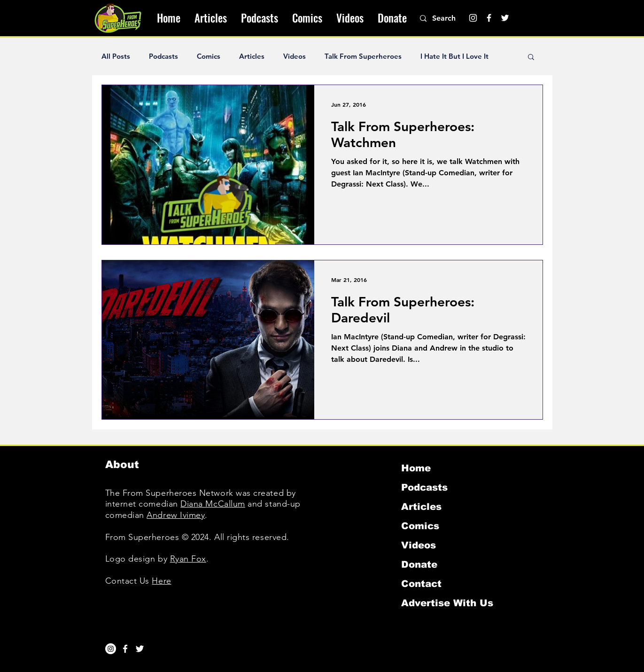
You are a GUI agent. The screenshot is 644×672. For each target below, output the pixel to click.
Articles (252, 56)
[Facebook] (489, 18)
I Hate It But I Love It (454, 56)
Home (416, 468)
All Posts (116, 56)
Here (161, 581)
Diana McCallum (213, 504)
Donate (419, 564)
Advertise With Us (447, 603)
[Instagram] (473, 18)
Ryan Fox (188, 559)
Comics (209, 56)
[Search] (449, 18)
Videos (295, 56)
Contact (421, 584)
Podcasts (163, 56)
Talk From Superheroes (363, 56)
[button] (531, 58)
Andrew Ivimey (176, 515)
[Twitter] (505, 18)
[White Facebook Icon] (125, 649)
